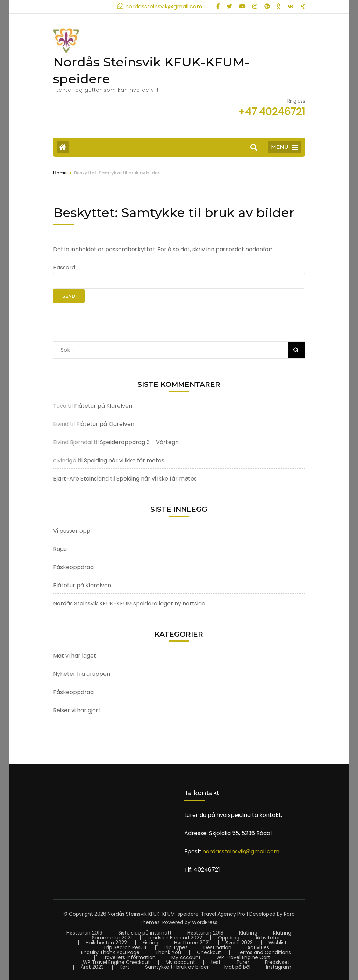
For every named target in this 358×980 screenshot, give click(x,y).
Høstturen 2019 (84, 933)
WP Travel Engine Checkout (116, 962)
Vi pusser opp (72, 531)
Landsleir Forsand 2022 (175, 938)
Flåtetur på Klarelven (103, 406)
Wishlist (278, 943)
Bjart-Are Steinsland (81, 479)
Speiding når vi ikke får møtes (124, 460)
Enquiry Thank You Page (110, 952)
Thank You (168, 952)
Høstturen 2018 (205, 933)
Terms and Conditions (264, 952)
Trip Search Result (125, 947)
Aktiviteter (268, 938)
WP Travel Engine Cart (243, 957)
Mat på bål (237, 967)
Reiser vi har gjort (77, 710)
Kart (124, 967)
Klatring (248, 933)
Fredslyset (277, 962)
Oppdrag (229, 938)
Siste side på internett (145, 933)
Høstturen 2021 (192, 943)
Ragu (60, 549)
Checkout (209, 952)
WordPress (205, 922)
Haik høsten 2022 (106, 943)
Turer (243, 962)
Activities (258, 947)
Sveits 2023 (239, 943)
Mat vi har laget (75, 656)
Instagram (279, 967)
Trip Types (175, 947)
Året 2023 (92, 967)
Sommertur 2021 (112, 938)
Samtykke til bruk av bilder (177, 967)
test (216, 962)
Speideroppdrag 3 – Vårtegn (139, 442)
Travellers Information (129, 957)
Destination (217, 947)
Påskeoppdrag (73, 567)
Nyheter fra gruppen (82, 674)
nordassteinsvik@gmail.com (241, 851)
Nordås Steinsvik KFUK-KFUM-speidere (153, 914)
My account (180, 962)
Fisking (151, 943)
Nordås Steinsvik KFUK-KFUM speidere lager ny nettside (129, 604)
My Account (186, 957)
